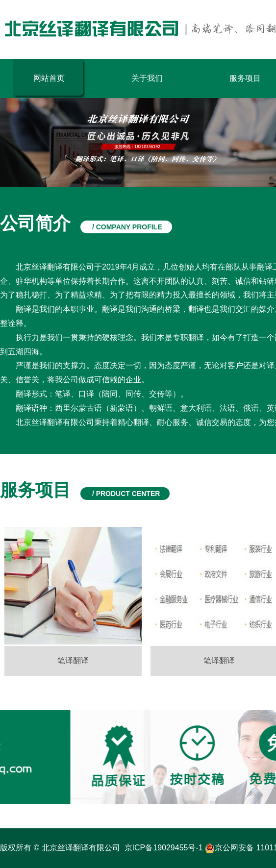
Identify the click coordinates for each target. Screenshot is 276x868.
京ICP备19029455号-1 (164, 848)
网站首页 (49, 78)
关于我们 (147, 78)
